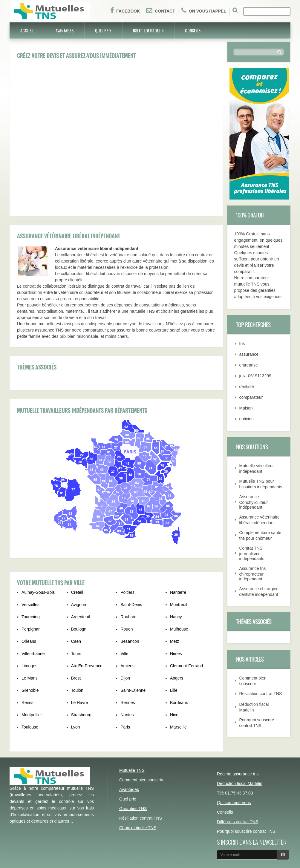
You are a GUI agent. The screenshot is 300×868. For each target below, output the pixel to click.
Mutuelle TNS (132, 770)
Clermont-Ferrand (186, 666)
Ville (124, 654)
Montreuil (179, 605)
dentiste (247, 387)
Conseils (193, 30)
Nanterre (178, 592)
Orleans (29, 641)
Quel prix (103, 30)
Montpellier (32, 715)
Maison (246, 408)
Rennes (128, 703)
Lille (174, 690)
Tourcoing (31, 617)
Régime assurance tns (238, 774)
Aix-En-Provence (87, 666)
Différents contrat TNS (238, 822)
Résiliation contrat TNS (261, 694)
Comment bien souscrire (142, 780)
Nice (174, 715)
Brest (76, 678)
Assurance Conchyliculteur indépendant (254, 502)
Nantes (127, 715)
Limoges (29, 666)
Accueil (27, 30)
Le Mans (30, 678)
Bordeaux (179, 703)
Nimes (176, 654)
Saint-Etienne (133, 690)
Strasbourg (81, 715)
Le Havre (80, 703)
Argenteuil (81, 617)
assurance (249, 354)
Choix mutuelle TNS (138, 828)
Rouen (127, 629)
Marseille (178, 727)
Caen (76, 641)
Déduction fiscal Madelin (240, 783)
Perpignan (31, 629)
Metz (175, 641)
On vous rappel (204, 10)
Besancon (130, 641)
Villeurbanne (33, 654)
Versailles (30, 605)
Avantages (65, 30)
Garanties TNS (133, 809)
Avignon (79, 605)
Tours (76, 654)
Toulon (77, 690)
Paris (125, 727)
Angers (177, 678)
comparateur (251, 397)
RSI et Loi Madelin (148, 30)
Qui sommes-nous (234, 803)
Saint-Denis (131, 605)
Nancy (176, 617)
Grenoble (30, 690)
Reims (27, 703)
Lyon (76, 727)
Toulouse (30, 727)
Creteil (77, 592)
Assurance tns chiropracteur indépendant (253, 574)
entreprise (249, 365)
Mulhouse (179, 629)
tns (242, 343)
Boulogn (79, 629)
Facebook (125, 10)
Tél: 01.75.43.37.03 (235, 793)
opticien (247, 419)
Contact (160, 10)
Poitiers (127, 592)
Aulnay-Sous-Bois (38, 592)
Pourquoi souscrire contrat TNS (246, 831)
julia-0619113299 (255, 376)
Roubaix (128, 617)
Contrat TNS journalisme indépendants (252, 553)
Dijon (125, 678)
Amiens (127, 666)
